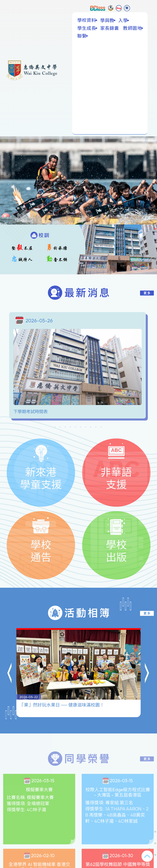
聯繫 (82, 36)
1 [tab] (55, 428)
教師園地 (133, 28)
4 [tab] (70, 428)
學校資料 (87, 20)
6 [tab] (81, 428)
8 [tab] (91, 428)
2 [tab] (60, 428)
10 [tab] (101, 428)
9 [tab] (96, 428)
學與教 (108, 20)
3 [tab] (65, 428)
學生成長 (87, 28)
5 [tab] (75, 428)
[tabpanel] (78, 366)
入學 (124, 20)
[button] (10, 654)
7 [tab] (86, 428)
